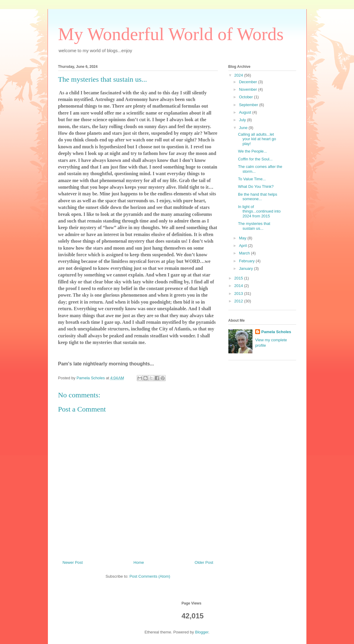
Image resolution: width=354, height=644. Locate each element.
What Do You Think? (256, 186)
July (243, 120)
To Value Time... (252, 179)
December (249, 82)
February (247, 261)
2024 (239, 75)
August (246, 112)
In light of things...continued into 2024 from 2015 (259, 211)
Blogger (202, 632)
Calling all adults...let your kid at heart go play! (257, 139)
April (243, 246)
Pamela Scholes (276, 332)
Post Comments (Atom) (150, 576)
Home (139, 562)
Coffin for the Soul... (255, 159)
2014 (239, 286)
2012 (239, 301)
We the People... (252, 151)
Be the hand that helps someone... (258, 197)
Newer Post (73, 562)
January (246, 268)
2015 (239, 278)
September (249, 105)
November (249, 89)
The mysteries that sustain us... (254, 226)
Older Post (204, 562)
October (246, 97)
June (244, 128)
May (243, 238)
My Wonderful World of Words (171, 34)
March (245, 253)
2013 (239, 294)
